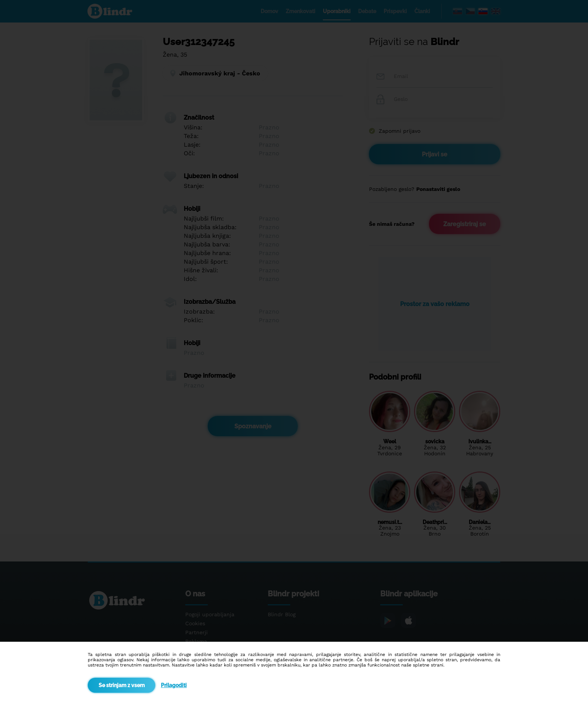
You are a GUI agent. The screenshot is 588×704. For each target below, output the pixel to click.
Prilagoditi (174, 685)
